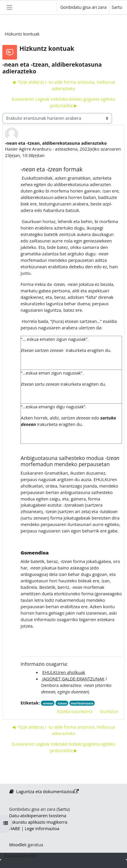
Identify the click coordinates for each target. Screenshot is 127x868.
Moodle (17, 845)
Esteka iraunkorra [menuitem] (75, 711)
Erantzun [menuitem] (109, 711)
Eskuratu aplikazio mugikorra (38, 822)
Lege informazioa (42, 828)
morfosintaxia (82, 703)
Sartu (117, 7)
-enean (48, 703)
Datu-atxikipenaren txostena (38, 815)
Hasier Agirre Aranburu (28, 149)
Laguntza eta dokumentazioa (44, 791)
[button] (47, 7)
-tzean (62, 703)
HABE (15, 828)
